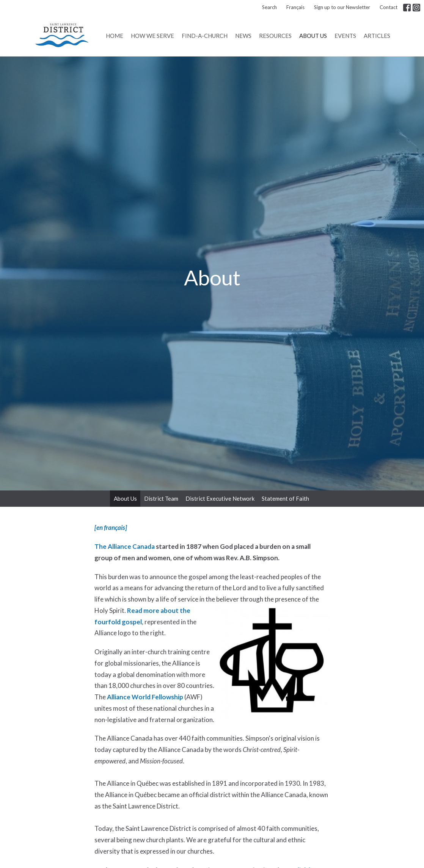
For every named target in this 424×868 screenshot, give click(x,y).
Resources (275, 36)
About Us (313, 36)
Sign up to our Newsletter (342, 7)
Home (115, 36)
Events (345, 36)
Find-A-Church (205, 36)
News (243, 36)
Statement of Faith (285, 498)
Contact (389, 7)
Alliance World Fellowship (145, 697)
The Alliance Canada (125, 546)
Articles (377, 36)
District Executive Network (220, 498)
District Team (161, 498)
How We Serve (152, 36)
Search (269, 7)
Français (295, 7)
